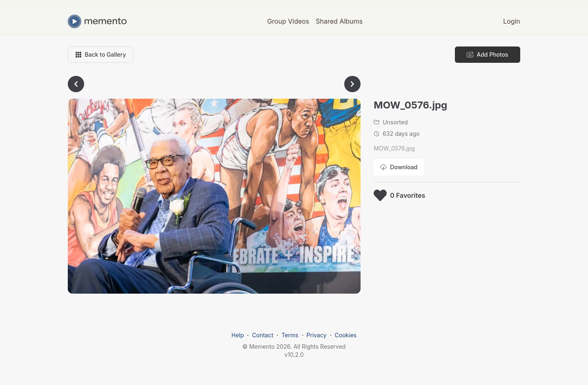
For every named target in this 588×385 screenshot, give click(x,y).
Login (512, 21)
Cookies (346, 335)
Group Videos (288, 21)
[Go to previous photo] (76, 84)
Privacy (317, 335)
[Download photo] (399, 167)
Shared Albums (339, 21)
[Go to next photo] (352, 84)
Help (238, 335)
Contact (263, 335)
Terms (290, 335)
